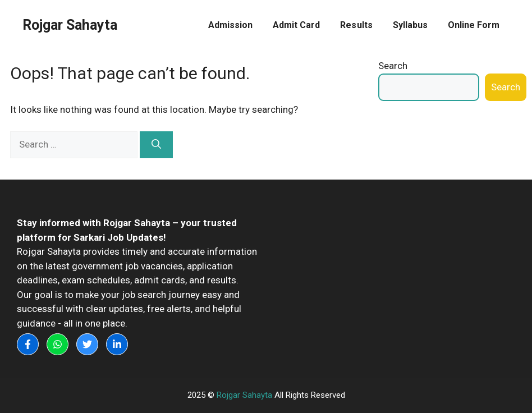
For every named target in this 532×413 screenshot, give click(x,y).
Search (393, 66)
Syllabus (410, 25)
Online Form (474, 25)
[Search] (156, 145)
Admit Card (296, 25)
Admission (230, 25)
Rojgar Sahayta (70, 25)
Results (356, 25)
